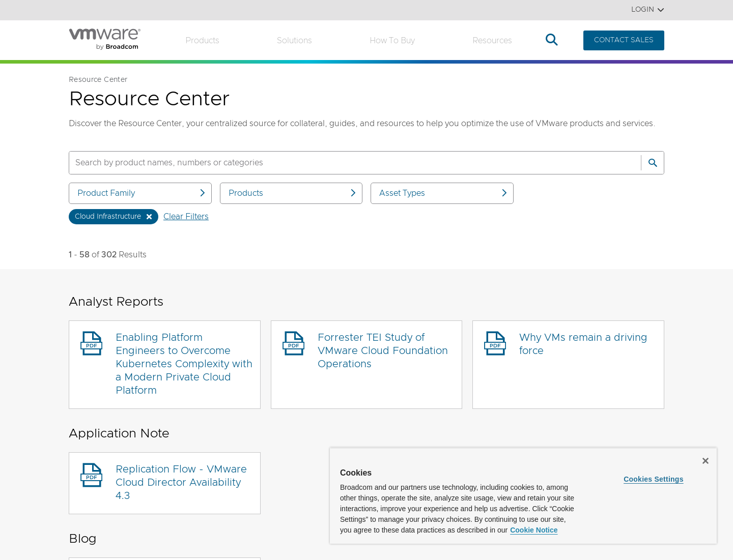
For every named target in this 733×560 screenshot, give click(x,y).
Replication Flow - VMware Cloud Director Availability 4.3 (181, 483)
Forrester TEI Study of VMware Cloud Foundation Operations (383, 351)
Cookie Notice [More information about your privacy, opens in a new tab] (534, 530)
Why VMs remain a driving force (583, 344)
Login (648, 10)
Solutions (294, 41)
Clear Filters (186, 217)
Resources (492, 41)
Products (202, 41)
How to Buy (392, 41)
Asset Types (444, 193)
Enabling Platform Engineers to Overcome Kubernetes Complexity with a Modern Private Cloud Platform (184, 364)
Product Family (142, 193)
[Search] (653, 163)
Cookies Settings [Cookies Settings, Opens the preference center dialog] (654, 479)
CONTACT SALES (624, 40)
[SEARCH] (344, 163)
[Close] (706, 461)
